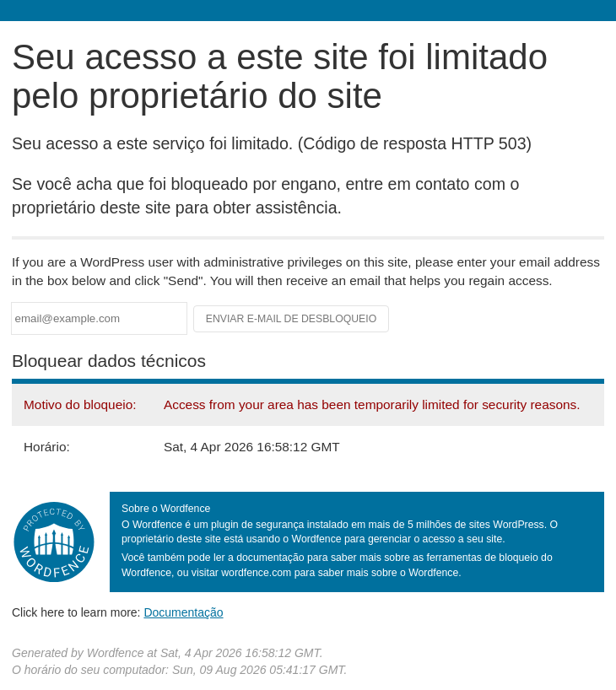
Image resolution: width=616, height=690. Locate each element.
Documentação (183, 612)
